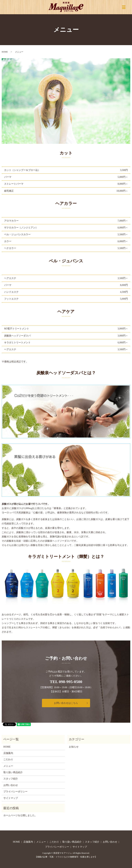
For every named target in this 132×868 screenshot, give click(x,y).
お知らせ (74, 747)
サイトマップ (11, 798)
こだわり (8, 759)
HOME (5, 52)
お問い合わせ (11, 785)
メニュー (8, 766)
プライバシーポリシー (15, 792)
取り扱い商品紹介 (13, 772)
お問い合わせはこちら (66, 703)
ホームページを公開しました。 (20, 815)
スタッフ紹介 (11, 779)
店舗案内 (8, 753)
